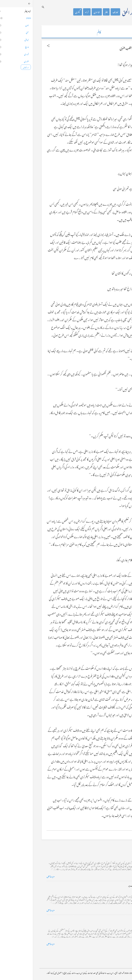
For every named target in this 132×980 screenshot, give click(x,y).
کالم (73, 12)
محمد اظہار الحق (101, 12)
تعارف (82, 12)
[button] (15, 46)
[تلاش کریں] (10, 7)
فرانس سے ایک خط (109, 919)
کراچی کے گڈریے (110, 851)
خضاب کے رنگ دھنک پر (107, 885)
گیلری (45, 12)
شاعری (64, 12)
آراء (54, 12)
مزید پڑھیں (18, 876)
